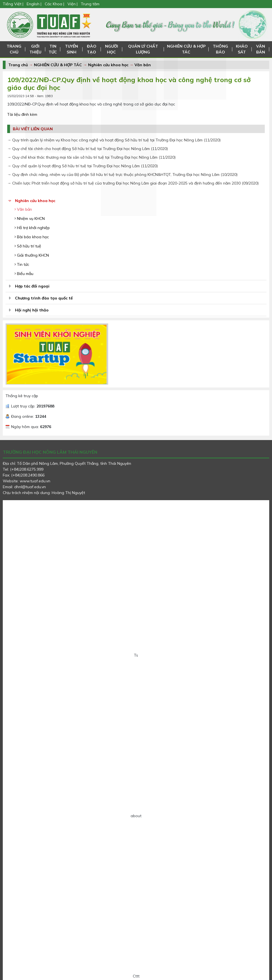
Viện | (73, 4)
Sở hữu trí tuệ (28, 246)
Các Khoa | (54, 4)
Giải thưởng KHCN (32, 255)
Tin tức (22, 264)
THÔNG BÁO (221, 49)
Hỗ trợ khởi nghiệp (32, 228)
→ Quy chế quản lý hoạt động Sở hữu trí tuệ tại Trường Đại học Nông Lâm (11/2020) (83, 166)
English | (34, 4)
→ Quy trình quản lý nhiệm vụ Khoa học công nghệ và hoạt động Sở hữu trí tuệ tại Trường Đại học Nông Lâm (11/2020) (114, 140)
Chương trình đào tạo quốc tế (44, 298)
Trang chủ (18, 65)
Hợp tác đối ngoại (32, 286)
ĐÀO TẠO (91, 49)
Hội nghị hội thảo (32, 310)
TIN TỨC (52, 49)
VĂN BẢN (261, 49)
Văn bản (143, 65)
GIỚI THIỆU (35, 49)
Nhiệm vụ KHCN (30, 218)
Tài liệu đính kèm (22, 114)
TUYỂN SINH (71, 49)
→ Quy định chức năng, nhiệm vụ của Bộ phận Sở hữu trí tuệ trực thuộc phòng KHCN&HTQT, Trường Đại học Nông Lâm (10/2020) (122, 175)
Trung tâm (90, 4)
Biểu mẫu (24, 274)
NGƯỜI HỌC (111, 49)
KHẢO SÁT (242, 49)
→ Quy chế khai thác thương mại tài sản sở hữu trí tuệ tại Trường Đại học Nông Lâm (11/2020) (91, 157)
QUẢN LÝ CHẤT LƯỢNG (143, 49)
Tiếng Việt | (14, 4)
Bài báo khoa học (32, 237)
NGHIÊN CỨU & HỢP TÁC (187, 49)
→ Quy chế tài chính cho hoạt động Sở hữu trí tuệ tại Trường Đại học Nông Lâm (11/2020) (88, 149)
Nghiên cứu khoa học (108, 65)
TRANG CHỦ (14, 49)
